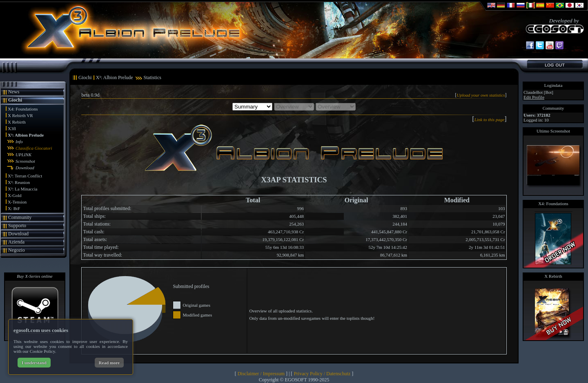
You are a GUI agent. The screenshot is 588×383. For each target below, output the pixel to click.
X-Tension (17, 202)
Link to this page (490, 120)
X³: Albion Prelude (26, 135)
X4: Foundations (23, 109)
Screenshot (25, 161)
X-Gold (15, 195)
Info (19, 142)
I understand (34, 363)
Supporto (17, 226)
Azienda (16, 242)
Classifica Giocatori (34, 148)
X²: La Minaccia (22, 189)
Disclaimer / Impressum (261, 374)
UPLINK (23, 155)
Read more (109, 363)
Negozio (17, 250)
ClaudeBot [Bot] (538, 92)
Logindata (553, 85)
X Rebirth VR (20, 115)
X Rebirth (17, 122)
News (14, 92)
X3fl (12, 128)
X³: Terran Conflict (25, 176)
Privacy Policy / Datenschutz (322, 374)
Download (25, 168)
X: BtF (14, 208)
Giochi (15, 100)
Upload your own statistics (481, 95)
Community (20, 217)
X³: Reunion (19, 182)
